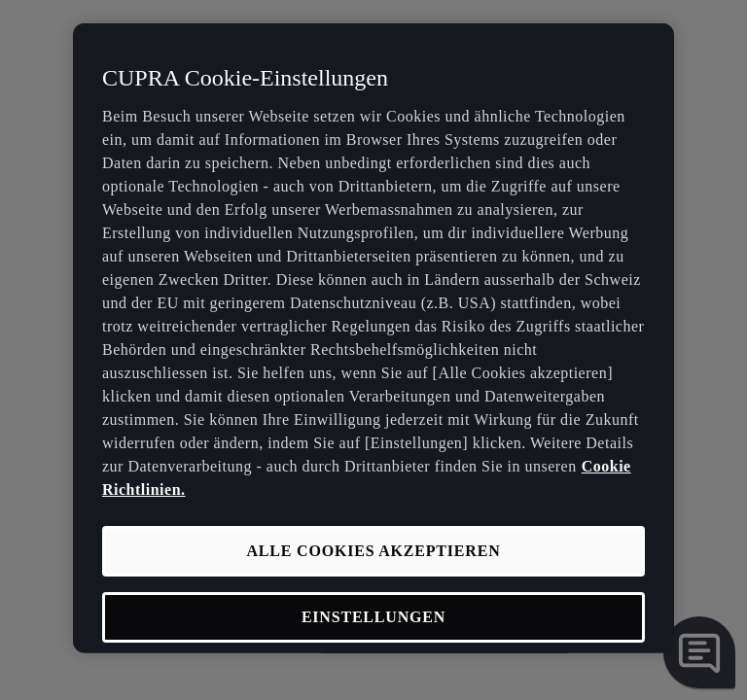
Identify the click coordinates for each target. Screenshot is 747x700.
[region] (373, 338)
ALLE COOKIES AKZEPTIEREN (373, 550)
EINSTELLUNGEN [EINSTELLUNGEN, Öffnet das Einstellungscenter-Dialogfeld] (373, 617)
